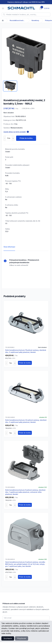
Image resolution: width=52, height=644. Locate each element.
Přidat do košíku (26, 138)
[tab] (10, 86)
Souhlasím (8, 638)
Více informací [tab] (9, 247)
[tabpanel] (26, 56)
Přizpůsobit (22, 638)
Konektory (35, 20)
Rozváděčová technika (18, 20)
